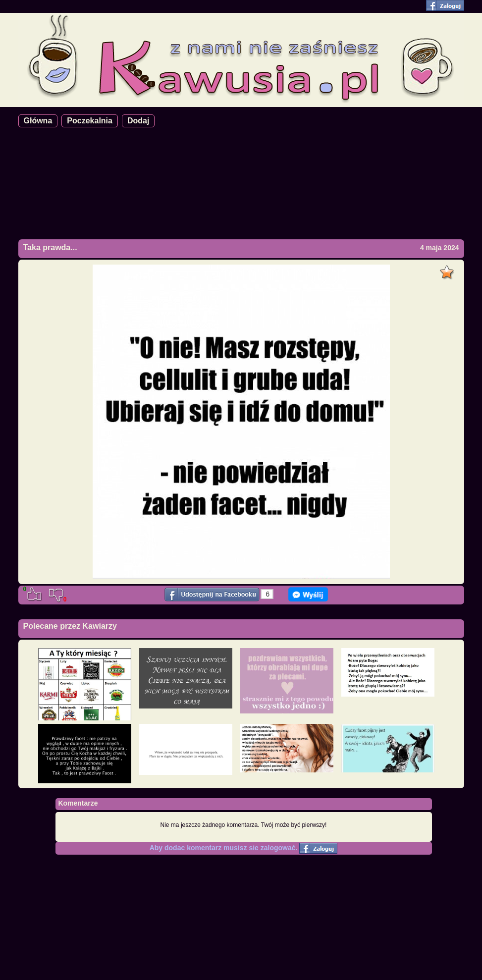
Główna (38, 121)
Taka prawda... (50, 247)
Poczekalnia (90, 121)
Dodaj (138, 121)
